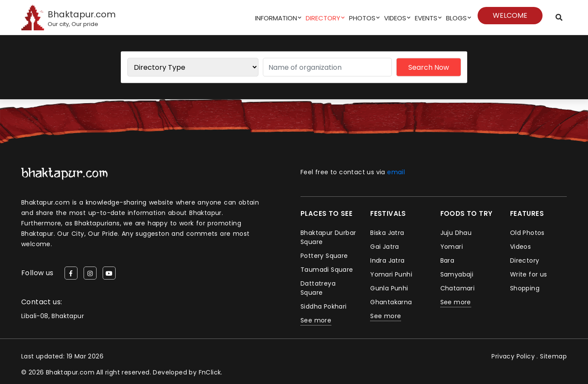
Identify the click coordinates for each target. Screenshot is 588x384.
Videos (395, 18)
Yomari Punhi (391, 274)
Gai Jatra (385, 247)
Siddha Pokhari (324, 306)
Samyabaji (457, 274)
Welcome (510, 15)
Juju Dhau (456, 233)
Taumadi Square (327, 270)
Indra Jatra (387, 260)
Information (276, 18)
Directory (323, 18)
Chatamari (458, 288)
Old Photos (527, 233)
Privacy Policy (513, 356)
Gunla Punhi (389, 288)
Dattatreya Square (318, 288)
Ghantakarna (391, 302)
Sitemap (553, 356)
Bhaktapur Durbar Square (328, 237)
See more (316, 320)
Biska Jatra (387, 233)
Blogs (456, 18)
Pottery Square (324, 256)
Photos (362, 18)
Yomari (452, 247)
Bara (447, 260)
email (396, 172)
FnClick (210, 372)
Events (426, 18)
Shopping (525, 288)
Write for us (529, 274)
